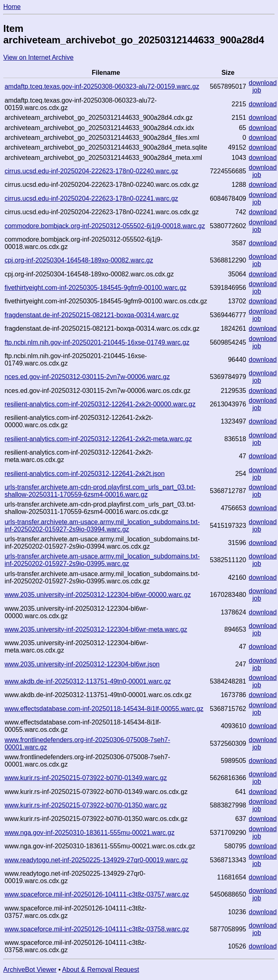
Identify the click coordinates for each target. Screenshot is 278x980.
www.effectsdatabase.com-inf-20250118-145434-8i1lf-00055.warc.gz (104, 709)
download (263, 83)
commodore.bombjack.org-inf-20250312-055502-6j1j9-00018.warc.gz (105, 226)
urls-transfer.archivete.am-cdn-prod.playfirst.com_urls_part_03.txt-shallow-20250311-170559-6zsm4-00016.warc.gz (100, 491)
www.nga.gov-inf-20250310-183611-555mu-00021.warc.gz (89, 833)
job (257, 90)
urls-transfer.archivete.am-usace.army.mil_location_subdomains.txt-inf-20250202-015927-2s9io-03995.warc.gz (102, 560)
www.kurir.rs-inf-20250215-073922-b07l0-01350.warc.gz (86, 805)
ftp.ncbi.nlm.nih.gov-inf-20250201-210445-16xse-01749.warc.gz (97, 342)
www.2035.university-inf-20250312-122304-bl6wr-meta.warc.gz (96, 629)
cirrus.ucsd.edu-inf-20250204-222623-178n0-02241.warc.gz (91, 198)
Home (12, 7)
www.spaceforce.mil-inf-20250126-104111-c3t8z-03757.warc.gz (97, 894)
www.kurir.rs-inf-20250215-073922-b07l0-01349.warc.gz (86, 778)
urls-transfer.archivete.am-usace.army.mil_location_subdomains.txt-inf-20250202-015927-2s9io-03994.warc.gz (102, 526)
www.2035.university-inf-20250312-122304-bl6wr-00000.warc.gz (98, 595)
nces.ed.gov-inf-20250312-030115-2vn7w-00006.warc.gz (87, 377)
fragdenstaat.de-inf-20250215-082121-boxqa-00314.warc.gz (92, 315)
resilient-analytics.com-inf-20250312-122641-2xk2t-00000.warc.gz (100, 404)
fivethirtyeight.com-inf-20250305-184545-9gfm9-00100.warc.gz (96, 288)
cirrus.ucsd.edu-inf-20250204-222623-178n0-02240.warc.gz (91, 171)
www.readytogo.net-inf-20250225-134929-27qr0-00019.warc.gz (96, 860)
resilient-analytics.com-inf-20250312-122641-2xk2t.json (85, 474)
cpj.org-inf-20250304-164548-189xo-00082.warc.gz (79, 260)
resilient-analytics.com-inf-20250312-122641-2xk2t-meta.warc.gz (98, 439)
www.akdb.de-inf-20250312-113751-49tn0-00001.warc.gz (88, 681)
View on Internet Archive (38, 57)
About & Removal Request (101, 970)
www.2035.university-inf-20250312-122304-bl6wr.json (82, 664)
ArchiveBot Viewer (30, 970)
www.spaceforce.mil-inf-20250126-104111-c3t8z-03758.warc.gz (97, 929)
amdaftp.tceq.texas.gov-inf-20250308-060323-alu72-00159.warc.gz (102, 86)
